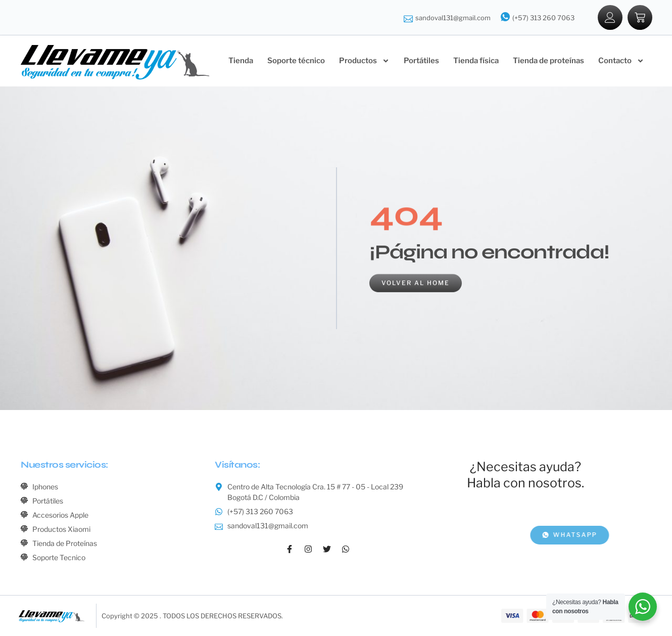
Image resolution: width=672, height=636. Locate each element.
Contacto (621, 61)
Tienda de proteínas (548, 61)
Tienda (241, 61)
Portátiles (421, 61)
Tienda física (476, 61)
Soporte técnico (296, 61)
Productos (364, 61)
